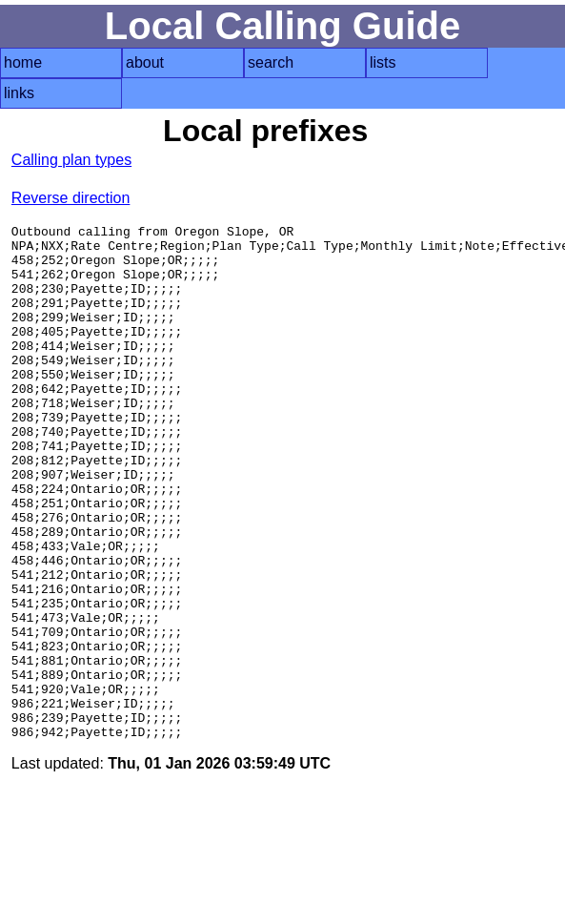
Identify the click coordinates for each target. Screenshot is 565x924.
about (145, 62)
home (23, 62)
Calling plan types (71, 160)
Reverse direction (71, 198)
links (19, 93)
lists (383, 62)
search (271, 62)
